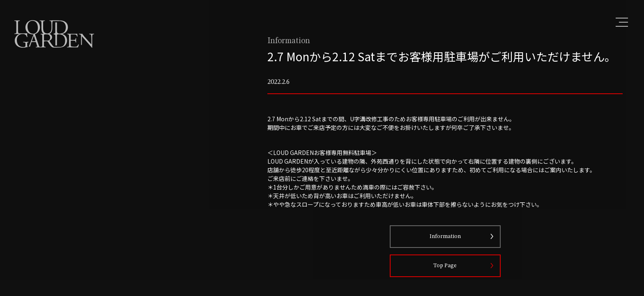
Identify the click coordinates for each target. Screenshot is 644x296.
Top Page (452, 284)
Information (453, 255)
